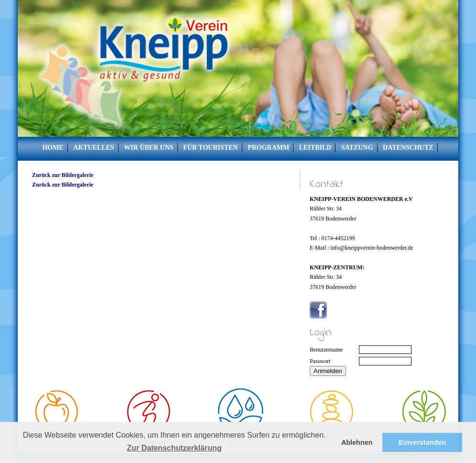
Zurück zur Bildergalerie (63, 175)
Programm (268, 148)
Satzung (357, 148)
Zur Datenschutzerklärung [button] (174, 448)
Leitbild (315, 148)
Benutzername (326, 350)
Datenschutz (408, 148)
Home (53, 148)
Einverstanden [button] (422, 442)
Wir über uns (148, 148)
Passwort (320, 361)
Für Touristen (210, 148)
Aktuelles (94, 148)
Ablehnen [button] (357, 442)
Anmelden (328, 371)
